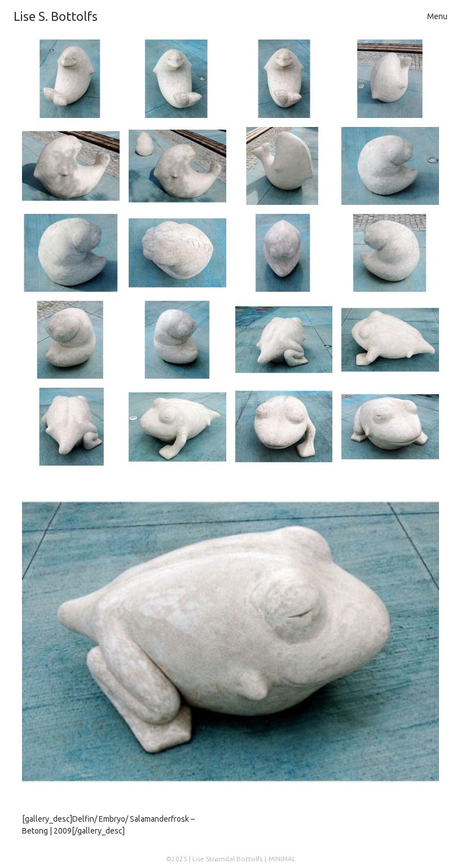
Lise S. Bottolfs (56, 16)
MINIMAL (282, 859)
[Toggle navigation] (437, 17)
